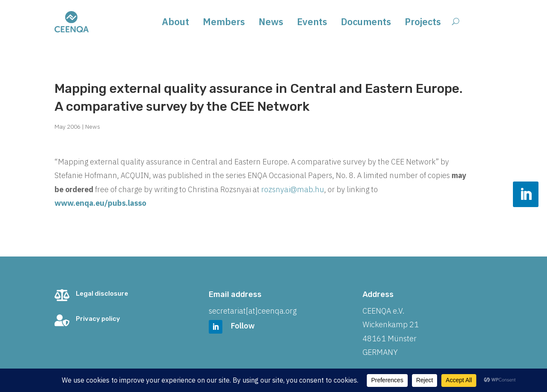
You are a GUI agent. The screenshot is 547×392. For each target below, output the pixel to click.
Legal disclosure (102, 294)
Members (224, 23)
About (176, 23)
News (271, 23)
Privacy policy (98, 319)
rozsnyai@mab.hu (293, 189)
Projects (423, 23)
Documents (366, 23)
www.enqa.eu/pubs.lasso (100, 203)
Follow (243, 326)
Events (312, 23)
